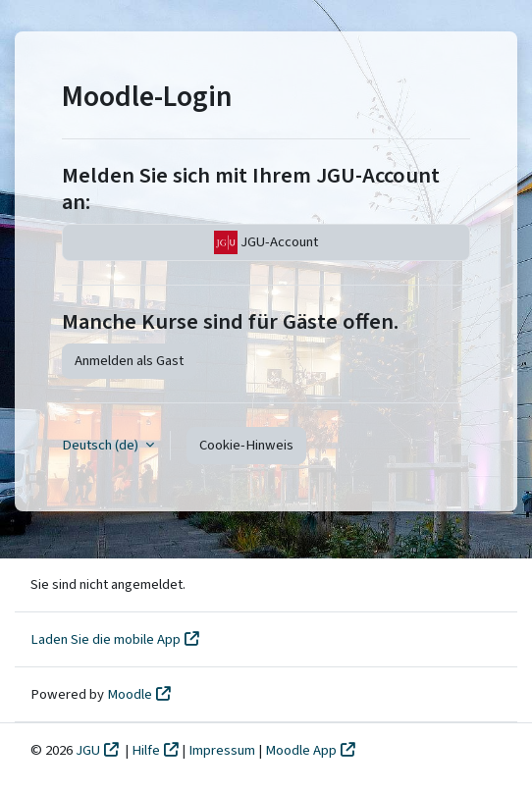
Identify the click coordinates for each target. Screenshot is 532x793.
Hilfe (146, 750)
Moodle (130, 694)
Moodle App (301, 750)
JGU (88, 750)
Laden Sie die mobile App (106, 639)
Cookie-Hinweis (246, 445)
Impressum (223, 750)
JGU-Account (266, 242)
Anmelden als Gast (129, 361)
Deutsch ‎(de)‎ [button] (102, 445)
